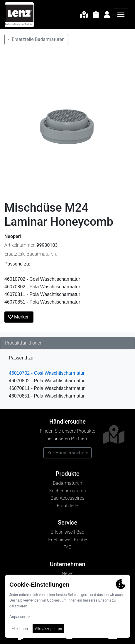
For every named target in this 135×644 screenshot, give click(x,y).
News (67, 574)
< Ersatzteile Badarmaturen (36, 39)
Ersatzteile (67, 506)
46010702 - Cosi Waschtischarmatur (47, 373)
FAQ (67, 547)
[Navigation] (121, 14)
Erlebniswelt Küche (67, 540)
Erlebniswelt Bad (68, 532)
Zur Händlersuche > (68, 453)
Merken (19, 317)
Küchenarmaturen (67, 491)
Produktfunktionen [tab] (24, 343)
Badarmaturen (67, 483)
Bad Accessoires (68, 498)
